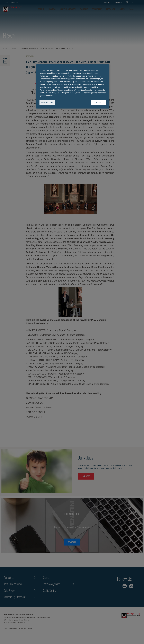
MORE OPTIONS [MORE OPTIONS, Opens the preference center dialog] (47, 102)
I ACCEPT (98, 102)
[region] (73, 86)
